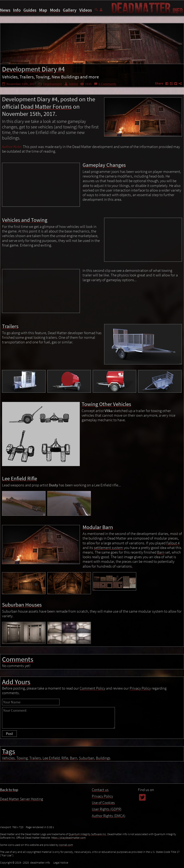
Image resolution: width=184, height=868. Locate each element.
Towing (22, 758)
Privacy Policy (101, 862)
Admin (73, 84)
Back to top (9, 790)
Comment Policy (92, 688)
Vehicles (8, 758)
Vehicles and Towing (152, 835)
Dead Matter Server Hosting (21, 799)
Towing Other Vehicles (153, 845)
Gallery (70, 10)
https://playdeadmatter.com (68, 838)
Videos (86, 10)
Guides (30, 10)
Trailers (143, 840)
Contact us (100, 790)
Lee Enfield (51, 758)
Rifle (65, 758)
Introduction (146, 824)
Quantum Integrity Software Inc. (88, 834)
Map (43, 10)
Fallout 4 (173, 543)
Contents (143, 819)
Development (53, 84)
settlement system (108, 548)
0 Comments (107, 84)
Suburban (87, 758)
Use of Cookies (131, 862)
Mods (55, 10)
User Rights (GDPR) (107, 809)
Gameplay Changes (151, 830)
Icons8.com (66, 845)
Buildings (103, 758)
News (5, 10)
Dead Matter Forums (46, 107)
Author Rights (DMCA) (109, 816)
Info (17, 10)
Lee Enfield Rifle (149, 850)
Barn (161, 552)
